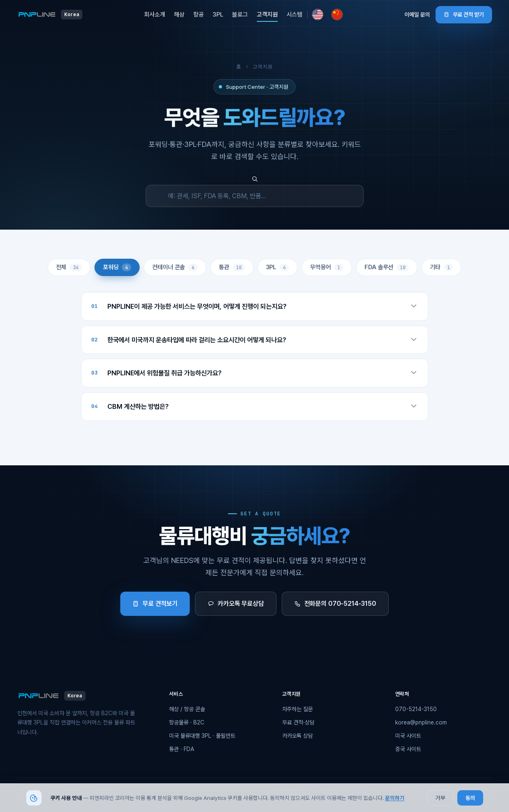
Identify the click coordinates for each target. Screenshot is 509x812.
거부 (440, 798)
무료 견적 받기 (464, 15)
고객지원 (267, 15)
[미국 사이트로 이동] (318, 15)
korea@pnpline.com (421, 722)
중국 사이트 (408, 749)
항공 (199, 15)
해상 (179, 15)
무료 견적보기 (155, 604)
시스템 (294, 15)
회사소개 (155, 15)
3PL (218, 15)
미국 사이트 (408, 736)
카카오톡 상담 (297, 736)
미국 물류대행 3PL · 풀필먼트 (202, 736)
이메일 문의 (417, 15)
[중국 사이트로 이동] (337, 15)
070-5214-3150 (416, 709)
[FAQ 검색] (255, 196)
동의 (470, 798)
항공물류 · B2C (187, 722)
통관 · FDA (182, 749)
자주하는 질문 (297, 709)
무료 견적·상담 (298, 722)
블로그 (240, 15)
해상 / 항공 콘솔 (187, 709)
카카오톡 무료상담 (236, 604)
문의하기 (395, 798)
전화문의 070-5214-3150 (335, 604)
